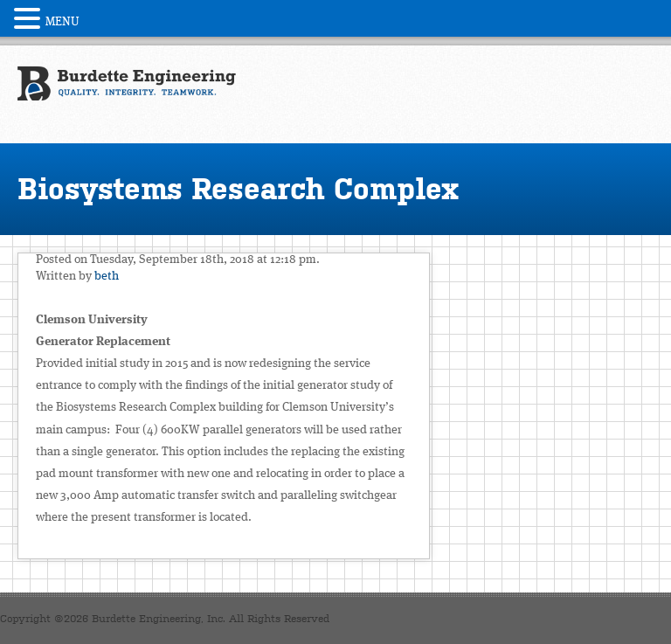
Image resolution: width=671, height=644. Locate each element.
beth (107, 276)
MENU (62, 22)
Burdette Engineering (127, 93)
